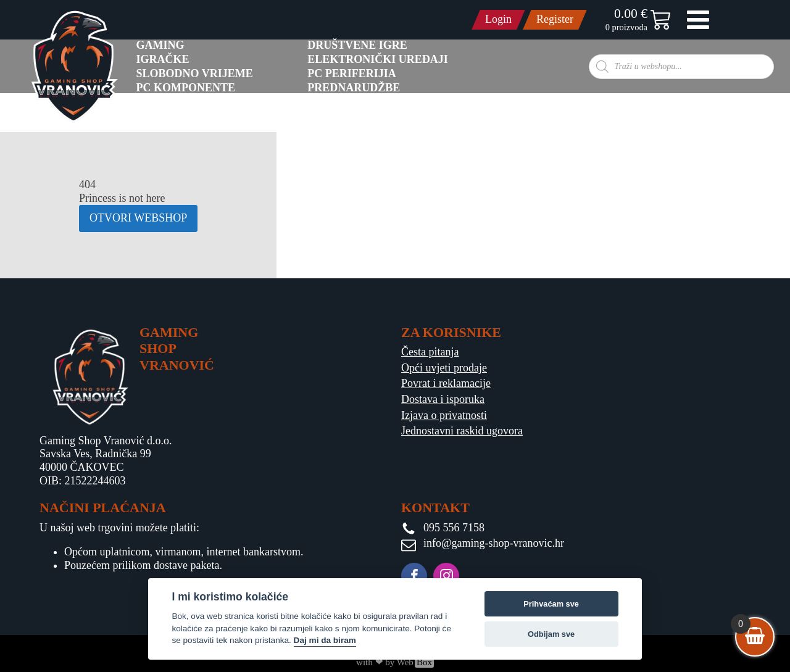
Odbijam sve (551, 634)
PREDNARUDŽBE (354, 88)
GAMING (160, 45)
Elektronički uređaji (378, 59)
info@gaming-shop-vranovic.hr (494, 543)
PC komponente (186, 88)
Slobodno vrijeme (195, 73)
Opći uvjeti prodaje (444, 368)
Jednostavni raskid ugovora (462, 431)
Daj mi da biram (325, 640)
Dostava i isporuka (443, 399)
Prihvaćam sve (551, 604)
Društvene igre (357, 45)
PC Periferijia (352, 73)
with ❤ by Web (395, 662)
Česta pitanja (430, 352)
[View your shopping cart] (755, 637)
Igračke (163, 59)
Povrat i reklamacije (446, 383)
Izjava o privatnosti (444, 415)
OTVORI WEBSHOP (138, 218)
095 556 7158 (454, 528)
